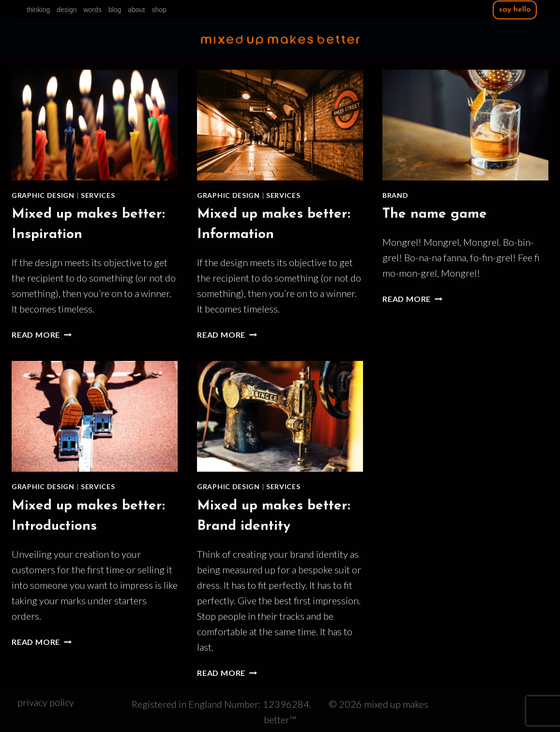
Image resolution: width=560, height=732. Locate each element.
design (67, 10)
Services (98, 195)
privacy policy (46, 702)
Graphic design (43, 195)
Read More (42, 335)
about (136, 10)
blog (115, 10)
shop (159, 10)
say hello (515, 10)
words (93, 10)
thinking (38, 10)
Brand (395, 195)
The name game (435, 214)
